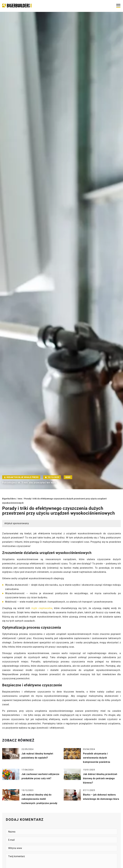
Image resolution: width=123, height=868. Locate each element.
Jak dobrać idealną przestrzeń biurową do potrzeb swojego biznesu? (100, 778)
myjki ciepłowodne (42, 608)
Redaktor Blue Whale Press (23, 477)
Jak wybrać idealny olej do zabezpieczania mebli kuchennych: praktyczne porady (39, 799)
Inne (68, 477)
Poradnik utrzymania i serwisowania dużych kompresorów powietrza (97, 758)
